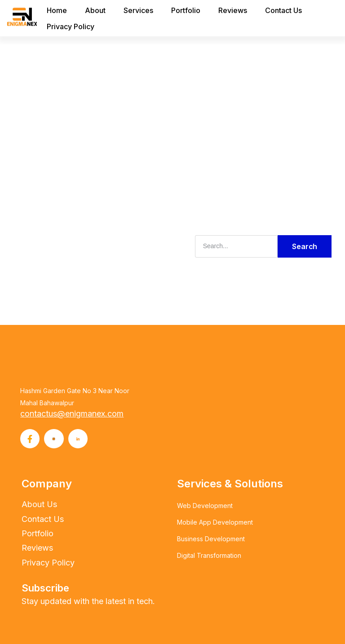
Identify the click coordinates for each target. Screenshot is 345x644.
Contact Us (283, 10)
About (94, 10)
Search (305, 245)
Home (56, 10)
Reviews (232, 10)
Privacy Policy (70, 26)
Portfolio (185, 10)
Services (137, 10)
